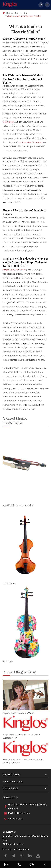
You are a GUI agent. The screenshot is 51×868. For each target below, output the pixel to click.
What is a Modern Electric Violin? (24, 16)
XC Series (8, 661)
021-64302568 (13, 819)
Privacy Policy (21, 850)
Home (9, 13)
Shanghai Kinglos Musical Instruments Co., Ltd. (25, 838)
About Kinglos (13, 782)
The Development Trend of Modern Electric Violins (21, 736)
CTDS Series (9, 583)
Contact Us (10, 798)
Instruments (11, 775)
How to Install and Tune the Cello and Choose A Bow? (23, 761)
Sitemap (7, 850)
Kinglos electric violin (14, 270)
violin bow (8, 122)
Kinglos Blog (21, 13)
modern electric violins (30, 142)
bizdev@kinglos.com (16, 813)
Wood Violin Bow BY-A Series (18, 505)
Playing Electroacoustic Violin (18, 713)
